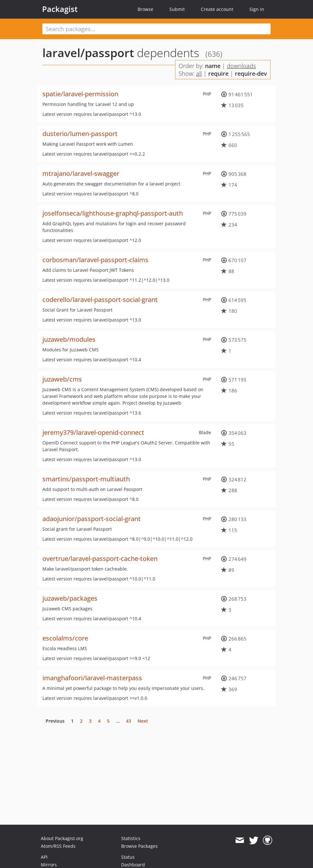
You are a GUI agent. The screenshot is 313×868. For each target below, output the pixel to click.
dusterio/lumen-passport (80, 134)
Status (128, 857)
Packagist (60, 9)
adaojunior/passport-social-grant (92, 519)
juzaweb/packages (70, 598)
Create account (217, 9)
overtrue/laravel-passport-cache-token (100, 559)
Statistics (131, 838)
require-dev (251, 73)
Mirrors (49, 865)
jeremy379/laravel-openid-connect (93, 432)
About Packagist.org (62, 838)
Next (143, 721)
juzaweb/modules (69, 339)
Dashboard (133, 865)
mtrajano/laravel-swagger (81, 173)
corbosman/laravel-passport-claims (95, 260)
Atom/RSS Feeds (58, 846)
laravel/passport (88, 53)
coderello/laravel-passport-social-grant (100, 300)
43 (129, 721)
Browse (145, 9)
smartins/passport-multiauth (86, 479)
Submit (177, 9)
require (218, 73)
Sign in (257, 9)
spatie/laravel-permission (80, 94)
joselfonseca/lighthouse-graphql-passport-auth (113, 213)
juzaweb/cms (62, 379)
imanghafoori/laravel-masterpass (92, 678)
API (44, 857)
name (213, 66)
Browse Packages (139, 846)
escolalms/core (65, 638)
